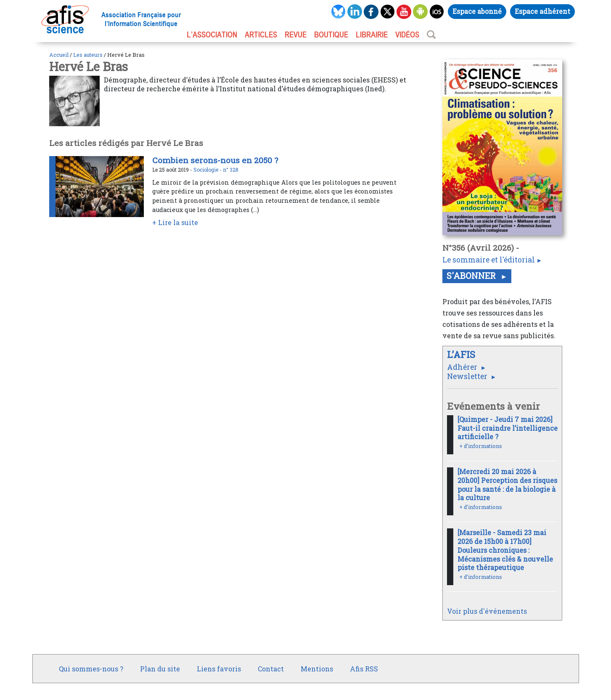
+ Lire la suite (175, 222)
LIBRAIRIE (372, 34)
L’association (212, 34)
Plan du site (160, 669)
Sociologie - (208, 170)
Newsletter (468, 376)
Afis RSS (364, 669)
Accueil (59, 55)
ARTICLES (261, 34)
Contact (271, 669)
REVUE (296, 34)
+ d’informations (481, 446)
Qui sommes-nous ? (91, 669)
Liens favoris (219, 669)
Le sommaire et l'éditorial (489, 260)
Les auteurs (88, 55)
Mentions (317, 669)
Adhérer (463, 367)
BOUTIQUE (331, 34)
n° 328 (231, 170)
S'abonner (472, 276)
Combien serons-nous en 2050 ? (215, 160)
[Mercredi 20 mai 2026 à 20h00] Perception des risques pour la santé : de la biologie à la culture (507, 484)
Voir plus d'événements (487, 611)
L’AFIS (462, 354)
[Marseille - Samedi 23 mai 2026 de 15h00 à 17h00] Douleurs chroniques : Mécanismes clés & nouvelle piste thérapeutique (505, 550)
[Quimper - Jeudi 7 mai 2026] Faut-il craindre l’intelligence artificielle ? (508, 428)
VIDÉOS (407, 34)
